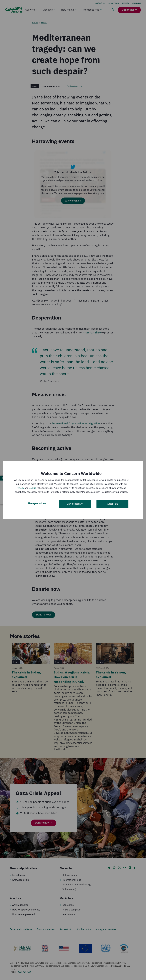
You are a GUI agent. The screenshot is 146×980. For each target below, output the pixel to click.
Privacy (20, 488)
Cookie (32, 488)
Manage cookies (37, 504)
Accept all (112, 504)
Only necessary (75, 504)
